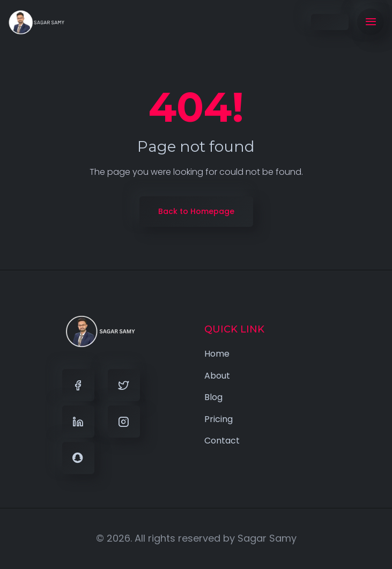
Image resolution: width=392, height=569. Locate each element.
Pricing (219, 419)
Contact (222, 441)
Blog (213, 397)
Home (217, 354)
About (217, 376)
